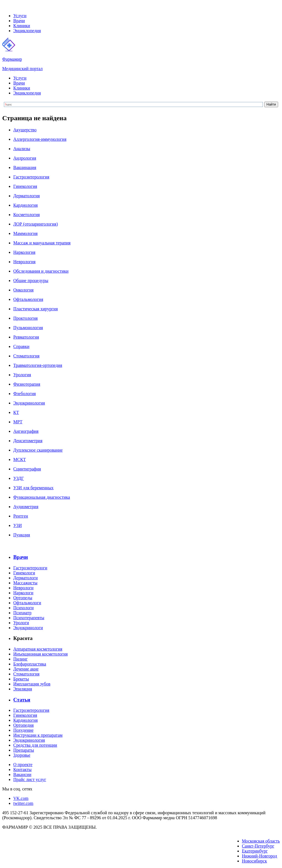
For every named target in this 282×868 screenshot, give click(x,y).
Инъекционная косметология (41, 654)
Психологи (24, 608)
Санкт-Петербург (258, 846)
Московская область (261, 841)
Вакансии (22, 774)
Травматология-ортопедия (38, 365)
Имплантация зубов (32, 684)
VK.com (21, 798)
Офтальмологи (27, 603)
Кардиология (25, 205)
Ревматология (26, 337)
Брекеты (21, 679)
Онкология (23, 290)
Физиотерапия (27, 384)
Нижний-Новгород (259, 856)
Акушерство (25, 130)
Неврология (24, 262)
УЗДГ (19, 478)
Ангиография (26, 431)
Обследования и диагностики (41, 271)
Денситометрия (28, 441)
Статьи (22, 700)
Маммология (25, 233)
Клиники (22, 26)
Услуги (20, 16)
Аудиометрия (26, 507)
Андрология (25, 158)
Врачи (19, 21)
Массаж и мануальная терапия (42, 243)
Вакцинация (25, 167)
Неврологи (23, 588)
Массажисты (25, 583)
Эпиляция (23, 689)
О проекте (23, 765)
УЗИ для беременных (33, 488)
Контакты (22, 770)
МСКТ (20, 459)
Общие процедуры (31, 281)
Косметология (27, 215)
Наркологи (23, 593)
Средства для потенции (35, 745)
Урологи (21, 623)
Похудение (23, 730)
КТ (16, 412)
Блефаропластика (30, 664)
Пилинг (20, 659)
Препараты (24, 750)
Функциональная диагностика (42, 497)
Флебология (24, 394)
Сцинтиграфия (27, 469)
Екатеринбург (255, 851)
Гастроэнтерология (31, 177)
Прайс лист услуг (30, 779)
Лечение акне (26, 669)
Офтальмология (28, 299)
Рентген (21, 516)
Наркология (24, 252)
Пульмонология (28, 328)
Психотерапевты (29, 618)
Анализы (22, 149)
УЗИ (18, 525)
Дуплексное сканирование (38, 450)
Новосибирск (254, 861)
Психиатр (22, 613)
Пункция (22, 535)
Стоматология (26, 356)
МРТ (18, 422)
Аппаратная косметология (38, 649)
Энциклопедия (27, 31)
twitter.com (23, 803)
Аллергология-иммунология (40, 139)
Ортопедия (24, 725)
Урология (22, 375)
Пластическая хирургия (36, 309)
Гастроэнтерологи (30, 568)
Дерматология (27, 196)
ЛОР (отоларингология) (36, 224)
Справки (21, 346)
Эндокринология (29, 403)
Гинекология (25, 186)
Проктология (25, 318)
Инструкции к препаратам (38, 735)
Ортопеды (23, 598)
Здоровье (22, 755)
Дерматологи (25, 578)
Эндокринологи (28, 628)
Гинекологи (24, 573)
